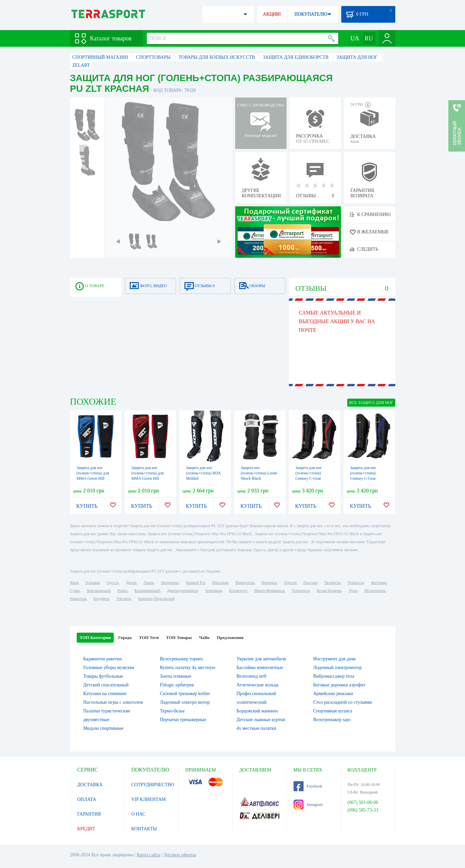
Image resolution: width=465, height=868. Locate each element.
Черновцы (213, 591)
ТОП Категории (95, 637)
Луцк (353, 591)
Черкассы (356, 583)
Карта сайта (149, 855)
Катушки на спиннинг (105, 694)
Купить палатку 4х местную (187, 668)
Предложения (230, 637)
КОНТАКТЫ (144, 829)
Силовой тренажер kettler (185, 694)
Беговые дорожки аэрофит (339, 685)
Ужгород (124, 599)
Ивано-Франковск (269, 591)
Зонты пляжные (175, 676)
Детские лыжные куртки (261, 720)
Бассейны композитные (260, 668)
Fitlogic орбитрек (177, 685)
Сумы (75, 591)
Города (125, 637)
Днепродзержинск (183, 591)
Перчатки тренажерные (183, 720)
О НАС (138, 814)
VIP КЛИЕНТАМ (149, 799)
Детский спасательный (106, 685)
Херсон (290, 583)
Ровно (122, 591)
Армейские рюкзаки (333, 694)
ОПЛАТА (87, 799)
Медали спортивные (104, 728)
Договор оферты (180, 855)
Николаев (220, 583)
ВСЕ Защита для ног (371, 403)
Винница (269, 583)
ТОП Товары (179, 637)
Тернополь (301, 591)
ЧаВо (204, 637)
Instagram (308, 805)
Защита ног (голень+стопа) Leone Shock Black (259, 473)
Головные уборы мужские (109, 668)
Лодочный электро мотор (185, 702)
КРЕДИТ (86, 829)
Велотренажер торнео (181, 659)
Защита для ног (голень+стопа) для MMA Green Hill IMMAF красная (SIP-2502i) (150, 478)
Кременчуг (238, 591)
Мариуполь (245, 583)
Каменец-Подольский (156, 599)
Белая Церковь (329, 591)
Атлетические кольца (258, 685)
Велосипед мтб (252, 676)
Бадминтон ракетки (103, 659)
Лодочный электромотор (338, 668)
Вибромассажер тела (334, 676)
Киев (74, 583)
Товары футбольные (103, 676)
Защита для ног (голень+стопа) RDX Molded (204, 473)
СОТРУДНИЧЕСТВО (153, 785)
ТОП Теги (149, 637)
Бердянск (102, 599)
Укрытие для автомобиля (261, 659)
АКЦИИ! (272, 14)
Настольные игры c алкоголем (113, 702)
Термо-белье (172, 711)
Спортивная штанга (333, 711)
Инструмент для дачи (334, 659)
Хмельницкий (99, 591)
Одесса (112, 583)
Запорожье (170, 583)
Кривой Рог (195, 583)
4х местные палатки (256, 728)
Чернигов (333, 583)
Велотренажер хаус (332, 720)
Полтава (311, 583)
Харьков (92, 583)
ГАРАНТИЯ (89, 814)
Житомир (379, 583)
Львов (149, 583)
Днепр (131, 583)
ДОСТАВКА (90, 785)
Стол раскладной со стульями (343, 702)
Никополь (78, 599)
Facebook (308, 786)
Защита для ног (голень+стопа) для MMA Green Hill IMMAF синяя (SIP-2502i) (94, 478)
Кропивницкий (147, 591)
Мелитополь (375, 591)
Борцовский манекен (257, 711)
